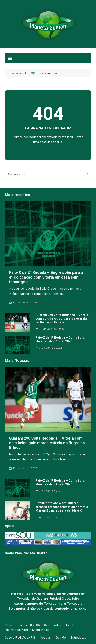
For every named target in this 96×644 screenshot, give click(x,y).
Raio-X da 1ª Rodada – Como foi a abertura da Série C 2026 (60, 339)
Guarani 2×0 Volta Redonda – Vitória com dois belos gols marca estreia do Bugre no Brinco (62, 319)
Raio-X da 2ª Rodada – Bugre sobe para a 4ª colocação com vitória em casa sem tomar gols (46, 277)
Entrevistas (78, 638)
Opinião (61, 638)
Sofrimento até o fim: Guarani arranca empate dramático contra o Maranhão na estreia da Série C (62, 507)
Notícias (45, 638)
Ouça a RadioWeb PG (20, 638)
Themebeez (60, 630)
